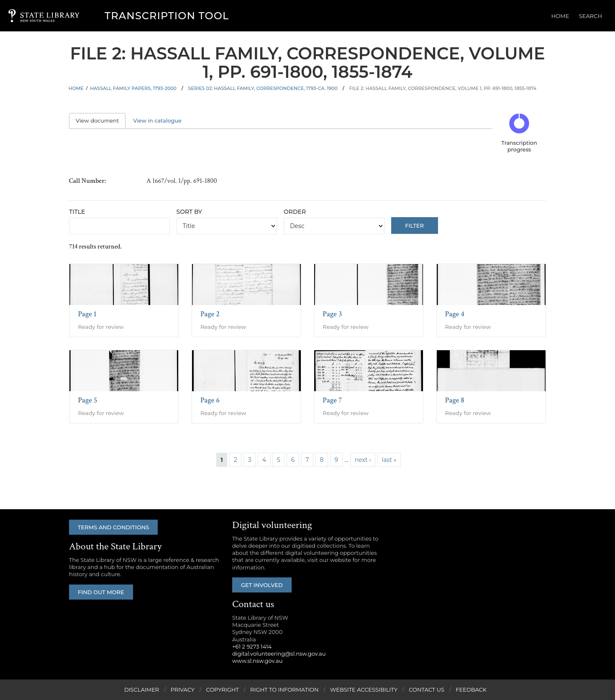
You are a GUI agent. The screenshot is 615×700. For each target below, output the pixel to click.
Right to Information (284, 690)
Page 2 (210, 314)
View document (101, 121)
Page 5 (87, 400)
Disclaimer (142, 690)
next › (363, 460)
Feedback (471, 690)
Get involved (262, 585)
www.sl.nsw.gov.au (257, 661)
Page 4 (455, 314)
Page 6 (210, 400)
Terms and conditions (114, 527)
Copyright (222, 690)
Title (77, 212)
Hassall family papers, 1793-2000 (133, 88)
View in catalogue (157, 121)
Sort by (189, 212)
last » (389, 460)
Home (562, 16)
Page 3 (332, 314)
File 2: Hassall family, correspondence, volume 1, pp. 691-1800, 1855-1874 (443, 88)
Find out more (101, 592)
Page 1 (87, 314)
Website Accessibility (364, 690)
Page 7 (332, 400)
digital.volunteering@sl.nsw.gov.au (279, 654)
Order (295, 212)
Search (591, 16)
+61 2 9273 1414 (252, 646)
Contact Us (427, 690)
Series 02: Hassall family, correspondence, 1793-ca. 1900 (263, 88)
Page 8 (455, 400)
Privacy (183, 690)
